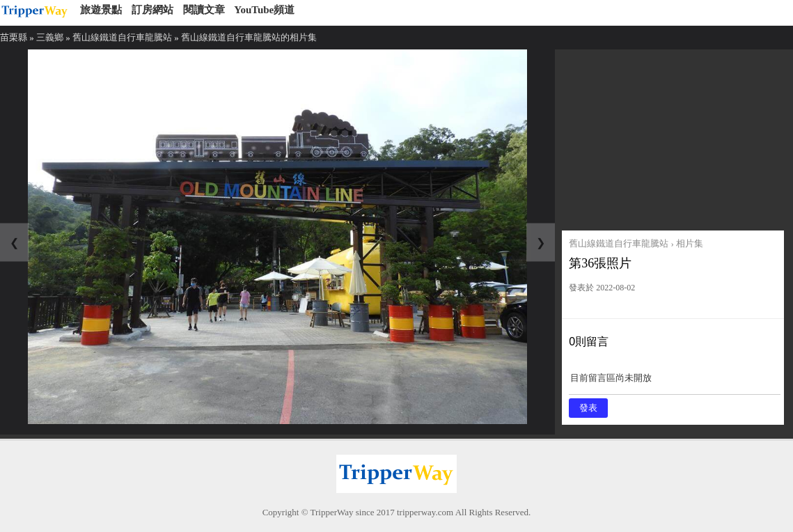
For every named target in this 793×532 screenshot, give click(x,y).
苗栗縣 (14, 37)
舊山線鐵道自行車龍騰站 (122, 37)
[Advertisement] (673, 136)
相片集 (690, 243)
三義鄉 (50, 37)
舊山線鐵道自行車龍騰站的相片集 (249, 37)
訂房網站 (152, 10)
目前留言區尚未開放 (675, 383)
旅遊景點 (101, 10)
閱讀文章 (204, 10)
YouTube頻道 (264, 10)
